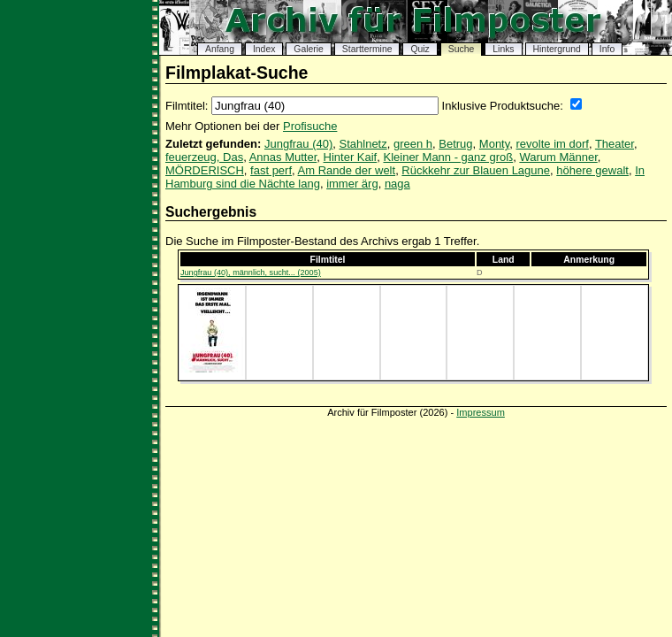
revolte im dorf (553, 144)
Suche (461, 49)
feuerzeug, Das (204, 157)
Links (503, 49)
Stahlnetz (363, 144)
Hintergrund (557, 49)
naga (397, 184)
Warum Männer (558, 157)
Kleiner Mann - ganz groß (448, 157)
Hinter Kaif (351, 157)
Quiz (420, 49)
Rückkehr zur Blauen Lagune (476, 170)
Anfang (220, 49)
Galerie (309, 49)
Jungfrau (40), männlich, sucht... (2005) (251, 272)
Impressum (481, 412)
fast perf (271, 170)
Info (607, 49)
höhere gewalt (592, 170)
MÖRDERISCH (205, 170)
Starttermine (367, 49)
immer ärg (352, 184)
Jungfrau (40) (298, 144)
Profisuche (310, 126)
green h (413, 144)
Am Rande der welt (347, 170)
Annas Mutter (283, 157)
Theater (615, 144)
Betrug (455, 144)
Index (264, 49)
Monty (494, 144)
